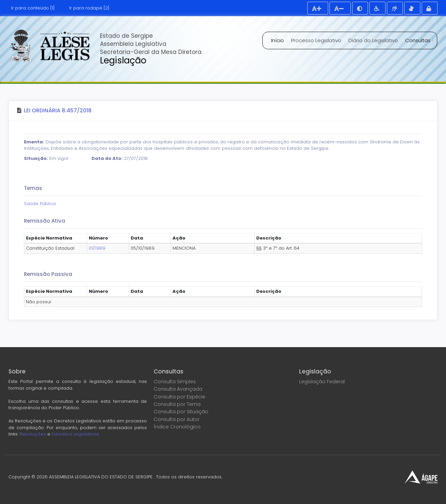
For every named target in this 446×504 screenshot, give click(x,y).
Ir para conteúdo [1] (33, 8)
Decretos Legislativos (75, 434)
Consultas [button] (418, 40)
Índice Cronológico (177, 427)
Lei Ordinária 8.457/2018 (58, 110)
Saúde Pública (40, 204)
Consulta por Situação (181, 412)
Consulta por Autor (177, 419)
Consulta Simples (175, 382)
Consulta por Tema (177, 404)
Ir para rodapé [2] (89, 8)
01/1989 (97, 248)
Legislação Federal (322, 382)
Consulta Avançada (178, 389)
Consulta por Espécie (179, 397)
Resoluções (33, 434)
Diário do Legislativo (373, 40)
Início (278, 40)
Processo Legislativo (316, 40)
